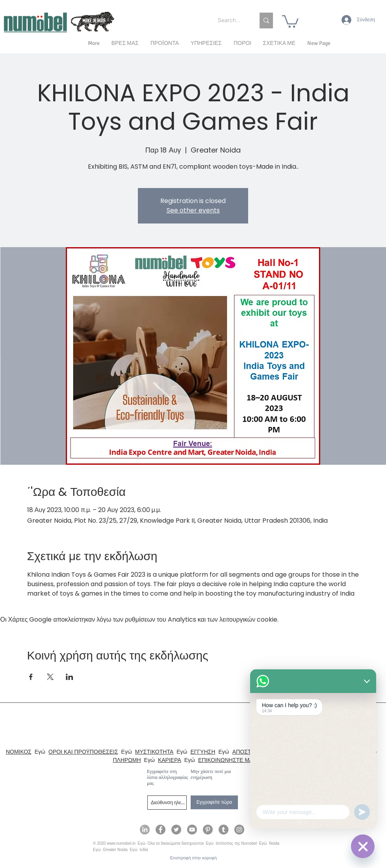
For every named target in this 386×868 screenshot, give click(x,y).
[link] (290, 21)
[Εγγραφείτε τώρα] (214, 802)
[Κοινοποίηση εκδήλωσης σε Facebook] (31, 677)
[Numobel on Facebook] (161, 830)
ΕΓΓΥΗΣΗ (203, 752)
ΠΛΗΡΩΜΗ (127, 760)
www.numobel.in (121, 843)
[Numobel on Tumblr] (224, 830)
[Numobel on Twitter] (176, 830)
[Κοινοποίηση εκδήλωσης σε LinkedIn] (70, 677)
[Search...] (230, 20)
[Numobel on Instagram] (239, 830)
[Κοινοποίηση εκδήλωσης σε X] (50, 677)
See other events (193, 210)
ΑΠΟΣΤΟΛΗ (248, 752)
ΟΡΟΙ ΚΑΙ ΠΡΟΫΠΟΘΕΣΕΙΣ (83, 752)
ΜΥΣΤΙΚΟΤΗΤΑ (154, 752)
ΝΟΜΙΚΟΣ (19, 752)
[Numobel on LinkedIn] (145, 830)
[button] (279, 43)
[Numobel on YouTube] (192, 830)
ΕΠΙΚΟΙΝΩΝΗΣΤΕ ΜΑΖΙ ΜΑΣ (235, 760)
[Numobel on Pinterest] (208, 830)
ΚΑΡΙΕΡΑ (170, 760)
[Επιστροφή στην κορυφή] (193, 858)
